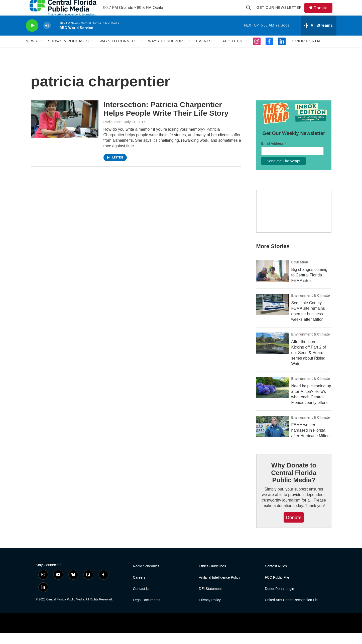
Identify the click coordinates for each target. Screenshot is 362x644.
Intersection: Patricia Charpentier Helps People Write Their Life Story (166, 120)
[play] (32, 36)
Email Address (274, 154)
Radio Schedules (146, 577)
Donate (324, 13)
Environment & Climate (311, 306)
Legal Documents (147, 611)
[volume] (47, 36)
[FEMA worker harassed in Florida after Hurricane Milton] (273, 437)
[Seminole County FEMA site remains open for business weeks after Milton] (273, 315)
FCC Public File (277, 588)
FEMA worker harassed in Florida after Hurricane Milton (311, 441)
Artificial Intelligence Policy (220, 588)
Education (300, 273)
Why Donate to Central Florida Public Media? (294, 484)
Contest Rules (276, 577)
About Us (232, 52)
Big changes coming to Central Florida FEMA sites (309, 286)
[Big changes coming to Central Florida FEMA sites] (273, 282)
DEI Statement (210, 600)
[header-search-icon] (251, 13)
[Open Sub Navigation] (41, 52)
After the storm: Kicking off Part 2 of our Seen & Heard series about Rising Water (309, 363)
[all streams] (319, 36)
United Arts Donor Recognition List (292, 611)
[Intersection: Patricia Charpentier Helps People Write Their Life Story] (65, 130)
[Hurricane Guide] (294, 222)
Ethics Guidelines (212, 577)
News (32, 52)
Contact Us (142, 600)
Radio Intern (113, 133)
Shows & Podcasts (69, 52)
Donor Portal (306, 52)
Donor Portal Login (279, 600)
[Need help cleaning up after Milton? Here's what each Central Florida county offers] (273, 398)
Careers (139, 588)
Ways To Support (167, 52)
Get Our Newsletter (281, 13)
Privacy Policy (210, 611)
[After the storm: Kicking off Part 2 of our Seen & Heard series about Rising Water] (273, 354)
